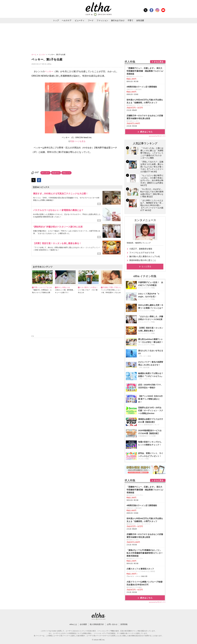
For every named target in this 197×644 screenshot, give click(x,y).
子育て (130, 20)
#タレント (66, 173)
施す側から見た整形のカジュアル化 (145, 256)
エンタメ (42, 55)
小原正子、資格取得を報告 (141, 249)
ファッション (102, 20)
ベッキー (49, 71)
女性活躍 (140, 20)
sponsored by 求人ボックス (157, 136)
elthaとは (73, 624)
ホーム (34, 55)
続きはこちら (146, 132)
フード (91, 20)
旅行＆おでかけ (118, 20)
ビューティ (80, 20)
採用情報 (124, 624)
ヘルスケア (67, 20)
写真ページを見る (78, 141)
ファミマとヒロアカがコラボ (142, 253)
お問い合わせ (112, 624)
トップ (56, 20)
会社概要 (83, 624)
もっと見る (146, 266)
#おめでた (56, 173)
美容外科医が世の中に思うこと (143, 260)
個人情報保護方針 (97, 624)
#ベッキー (45, 173)
